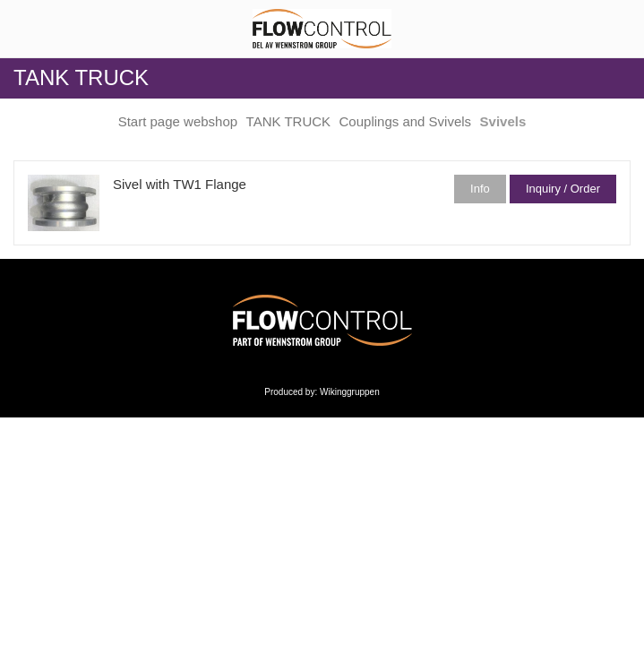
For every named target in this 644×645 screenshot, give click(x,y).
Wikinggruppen (350, 392)
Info (480, 189)
